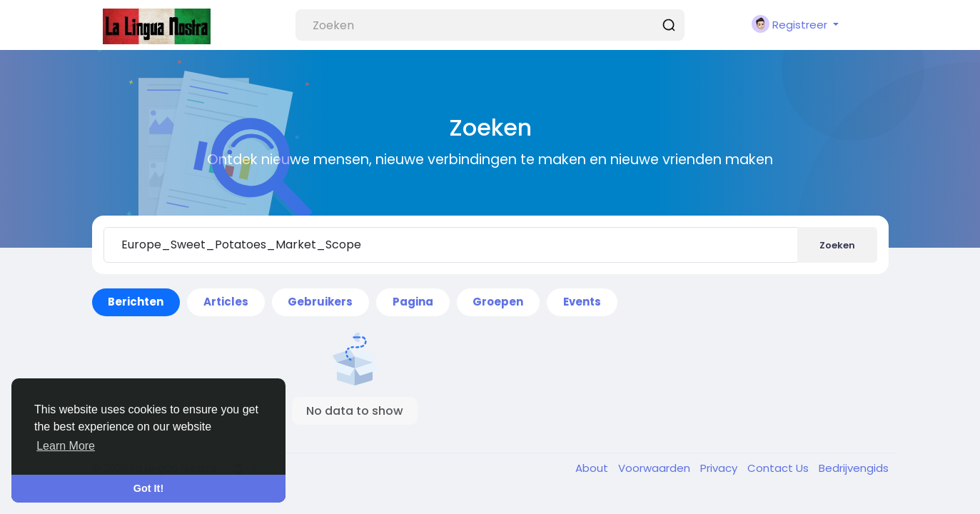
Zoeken (837, 245)
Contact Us (779, 468)
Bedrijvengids (854, 468)
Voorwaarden (656, 468)
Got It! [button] (148, 488)
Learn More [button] (66, 446)
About (593, 468)
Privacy (720, 468)
